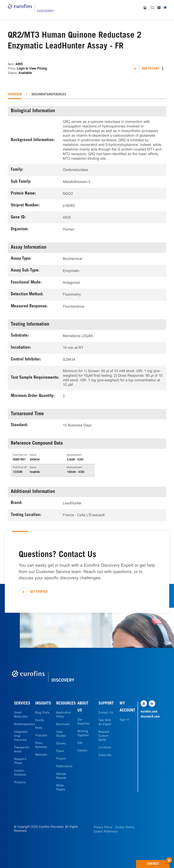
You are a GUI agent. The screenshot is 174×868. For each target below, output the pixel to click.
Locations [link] (105, 748)
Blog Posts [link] (42, 713)
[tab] (15, 95)
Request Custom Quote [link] (104, 736)
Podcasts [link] (41, 736)
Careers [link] (82, 751)
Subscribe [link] (105, 755)
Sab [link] (80, 743)
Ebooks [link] (61, 744)
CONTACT (158, 863)
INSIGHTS (43, 704)
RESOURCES (66, 704)
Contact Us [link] (106, 713)
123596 (18, 472)
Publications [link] (64, 767)
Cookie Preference (106, 832)
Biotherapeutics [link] (24, 724)
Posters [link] (61, 759)
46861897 (19, 460)
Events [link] (40, 720)
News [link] (39, 728)
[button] (169, 858)
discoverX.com (150, 717)
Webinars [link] (41, 755)
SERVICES (22, 704)
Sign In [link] (124, 720)
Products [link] (20, 783)
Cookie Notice (125, 827)
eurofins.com (149, 712)
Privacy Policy (103, 827)
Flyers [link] (60, 751)
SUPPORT (106, 704)
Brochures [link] (63, 724)
